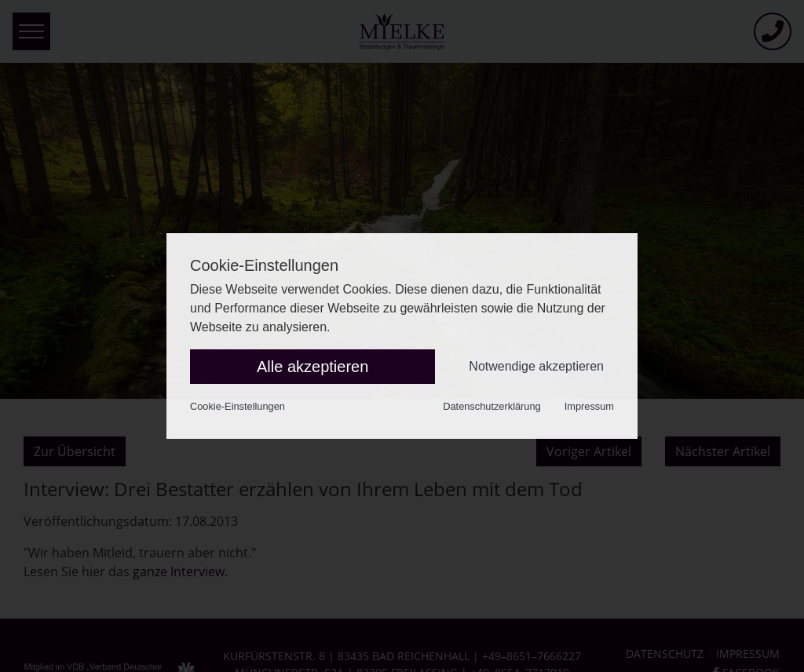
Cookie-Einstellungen (238, 406)
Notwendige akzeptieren (536, 366)
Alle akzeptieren (312, 367)
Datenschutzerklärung (492, 406)
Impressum (589, 406)
